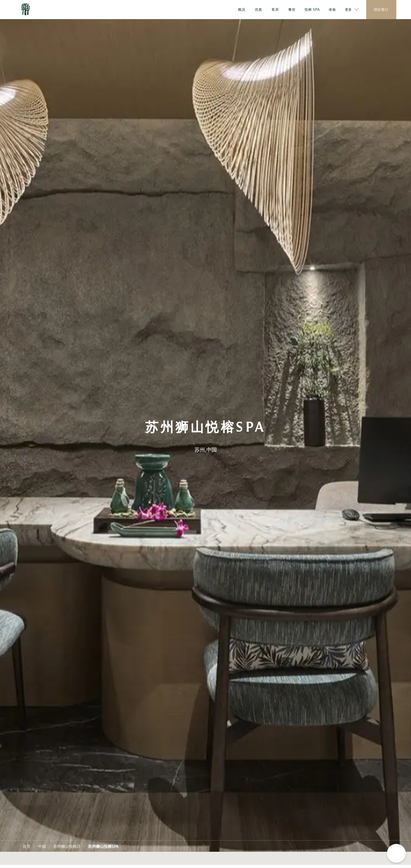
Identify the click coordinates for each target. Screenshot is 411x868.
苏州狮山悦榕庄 (67, 846)
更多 (352, 10)
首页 (27, 846)
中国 (42, 846)
